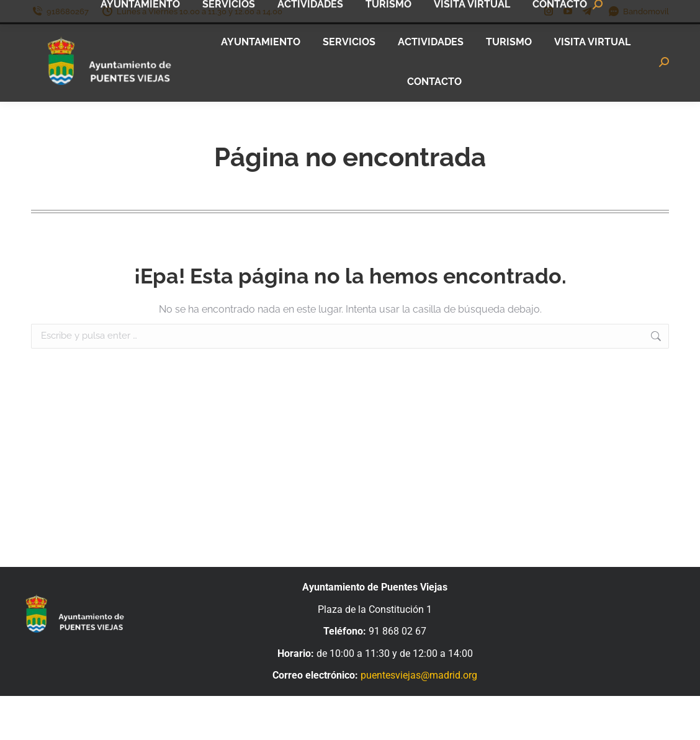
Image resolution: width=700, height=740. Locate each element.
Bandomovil (638, 11)
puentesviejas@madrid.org (419, 675)
